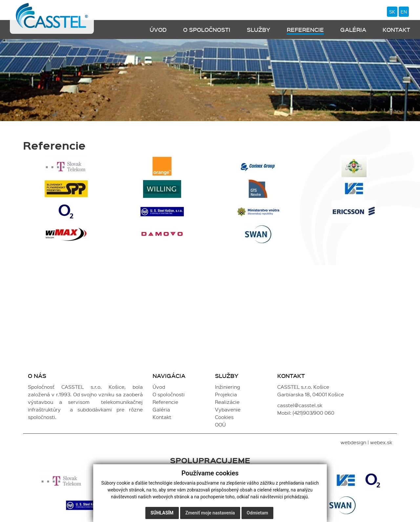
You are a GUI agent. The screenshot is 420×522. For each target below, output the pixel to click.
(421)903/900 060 (314, 413)
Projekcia (226, 395)
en (404, 12)
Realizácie (227, 402)
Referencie (305, 30)
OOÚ (220, 425)
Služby (259, 30)
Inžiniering (227, 387)
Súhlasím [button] (162, 513)
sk (392, 12)
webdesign (353, 443)
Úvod (158, 30)
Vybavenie (228, 410)
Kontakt (396, 30)
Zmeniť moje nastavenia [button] (210, 513)
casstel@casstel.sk (300, 406)
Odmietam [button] (257, 513)
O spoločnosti (207, 30)
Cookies (224, 417)
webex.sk (381, 443)
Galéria (353, 30)
